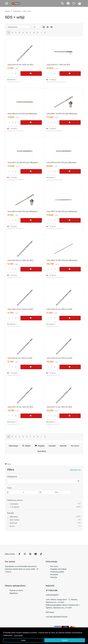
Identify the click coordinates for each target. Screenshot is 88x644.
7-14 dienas (14, 507)
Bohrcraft (14, 523)
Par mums (75, 446)
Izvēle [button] (23, 640)
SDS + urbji (27, 11)
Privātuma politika (57, 572)
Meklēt (26, 446)
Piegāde (40, 446)
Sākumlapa (13, 446)
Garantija (54, 577)
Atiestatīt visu (75, 470)
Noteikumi (54, 575)
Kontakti (52, 446)
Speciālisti (42, 451)
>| (45, 33)
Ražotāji (63, 446)
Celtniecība (17, 11)
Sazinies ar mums (16, 590)
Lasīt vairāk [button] (18, 635)
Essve (12, 526)
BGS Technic (15, 520)
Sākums (8, 11)
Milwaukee (14, 517)
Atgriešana (14, 593)
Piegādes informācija (58, 569)
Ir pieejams (14, 504)
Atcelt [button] (84, 629)
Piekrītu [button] (65, 640)
